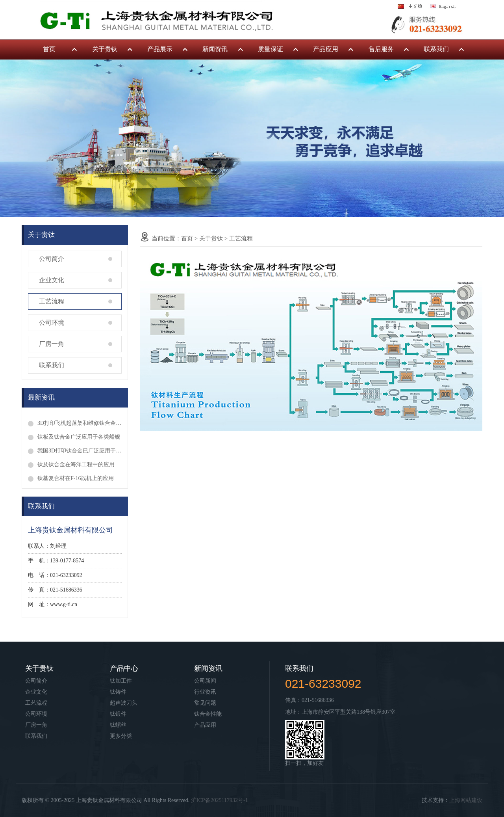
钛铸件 (118, 692)
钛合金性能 (208, 714)
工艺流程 (52, 301)
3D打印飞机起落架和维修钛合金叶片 (80, 423)
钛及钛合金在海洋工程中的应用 (76, 464)
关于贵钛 (105, 49)
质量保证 (271, 49)
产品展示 (160, 49)
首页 (49, 49)
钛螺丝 (118, 725)
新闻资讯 (215, 49)
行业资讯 (205, 692)
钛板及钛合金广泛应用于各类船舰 (79, 437)
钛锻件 (118, 714)
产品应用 (326, 49)
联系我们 (436, 49)
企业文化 (52, 280)
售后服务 (381, 49)
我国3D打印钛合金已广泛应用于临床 (80, 451)
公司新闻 (205, 681)
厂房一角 (52, 344)
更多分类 (121, 736)
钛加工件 (121, 681)
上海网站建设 (466, 800)
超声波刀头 (124, 703)
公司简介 (52, 259)
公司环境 (52, 323)
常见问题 (205, 703)
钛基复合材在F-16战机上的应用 (76, 478)
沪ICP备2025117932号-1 (220, 800)
